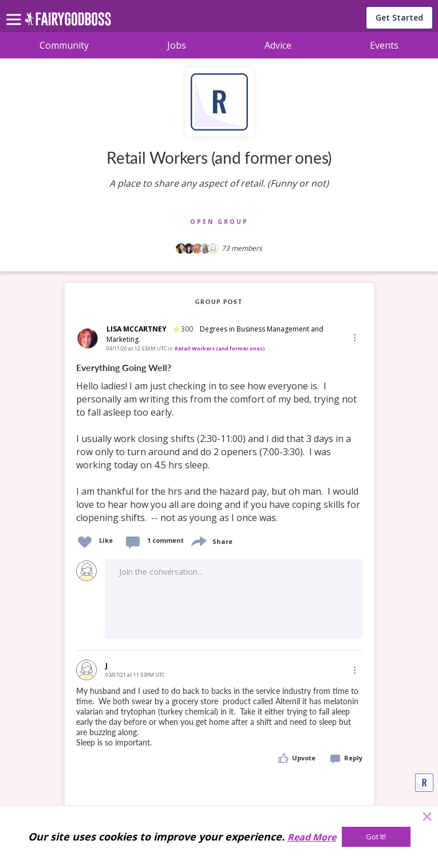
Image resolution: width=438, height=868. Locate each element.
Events (384, 45)
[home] (68, 22)
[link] (219, 443)
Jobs (177, 45)
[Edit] (354, 337)
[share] (198, 540)
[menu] (15, 10)
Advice (278, 45)
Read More (312, 837)
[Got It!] (376, 837)
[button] (354, 337)
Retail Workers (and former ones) (220, 348)
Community (64, 45)
